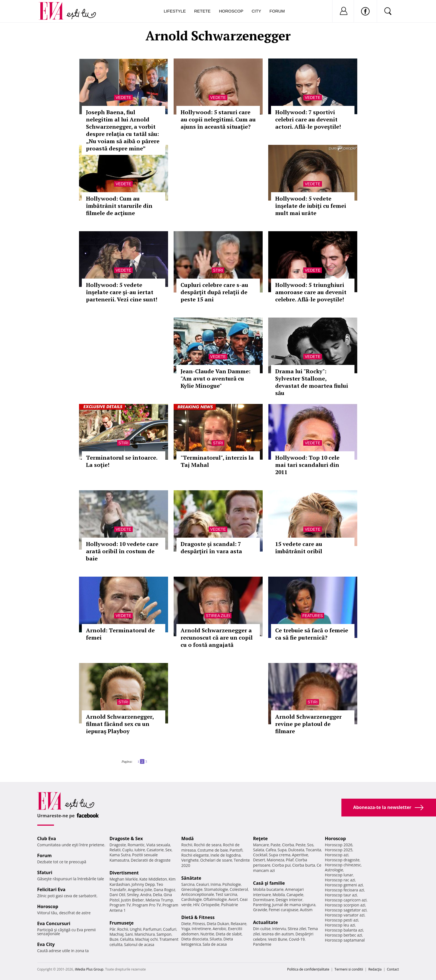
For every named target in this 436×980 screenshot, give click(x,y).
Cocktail (260, 855)
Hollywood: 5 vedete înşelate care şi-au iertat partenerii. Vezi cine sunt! (122, 292)
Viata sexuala (158, 845)
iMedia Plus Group (89, 969)
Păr (113, 929)
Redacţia (375, 969)
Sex (168, 850)
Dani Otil (118, 895)
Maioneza (275, 860)
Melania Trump (159, 900)
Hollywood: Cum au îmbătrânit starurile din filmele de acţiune (119, 206)
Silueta (216, 939)
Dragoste (118, 845)
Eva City (46, 944)
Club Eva (47, 838)
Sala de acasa (215, 944)
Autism (306, 910)
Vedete (123, 97)
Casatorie (155, 850)
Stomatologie (216, 889)
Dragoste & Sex (126, 838)
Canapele (295, 895)
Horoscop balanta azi (344, 930)
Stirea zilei (218, 616)
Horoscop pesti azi (342, 920)
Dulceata (296, 850)
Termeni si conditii (349, 969)
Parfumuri (152, 929)
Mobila (279, 895)
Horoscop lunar (339, 875)
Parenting (262, 905)
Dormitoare (264, 900)
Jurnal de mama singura (294, 905)
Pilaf (290, 860)
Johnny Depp (143, 884)
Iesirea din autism (278, 934)
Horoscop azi (337, 855)
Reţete (261, 838)
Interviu (279, 929)
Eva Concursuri (54, 923)
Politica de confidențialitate (308, 969)
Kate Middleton (153, 879)
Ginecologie (192, 889)
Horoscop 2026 (339, 845)
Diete (186, 924)
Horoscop (231, 11)
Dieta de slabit (229, 934)
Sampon (164, 934)
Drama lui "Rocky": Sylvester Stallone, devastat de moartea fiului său (312, 382)
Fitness (199, 924)
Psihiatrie (230, 905)
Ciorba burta (304, 865)
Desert (259, 860)
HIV (196, 905)
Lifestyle (175, 11)
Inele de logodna (225, 855)
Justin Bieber (132, 900)
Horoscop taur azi (341, 895)
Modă (188, 838)
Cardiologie (192, 899)
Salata (259, 850)
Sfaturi (45, 872)
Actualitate (266, 922)
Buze (114, 939)
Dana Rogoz (164, 890)
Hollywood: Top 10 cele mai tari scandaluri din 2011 (307, 465)
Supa (282, 850)
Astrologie (334, 870)
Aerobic (220, 929)
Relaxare (239, 924)
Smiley (133, 895)
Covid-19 (297, 939)
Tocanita (314, 850)
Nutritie (207, 934)
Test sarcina (226, 894)
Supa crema (279, 855)
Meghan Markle (124, 879)
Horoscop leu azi (340, 925)
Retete (202, 11)
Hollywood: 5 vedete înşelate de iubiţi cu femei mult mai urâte (311, 206)
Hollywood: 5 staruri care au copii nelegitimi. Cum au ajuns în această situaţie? (218, 119)
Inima (216, 884)
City (256, 11)
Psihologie (232, 884)
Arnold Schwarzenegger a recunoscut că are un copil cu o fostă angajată (217, 638)
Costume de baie (213, 850)
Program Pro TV (147, 905)
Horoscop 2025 (339, 850)
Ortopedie (210, 905)
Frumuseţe (122, 923)
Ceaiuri (203, 884)
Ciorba (288, 845)
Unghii (136, 929)
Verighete (190, 860)
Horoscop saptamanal (345, 940)
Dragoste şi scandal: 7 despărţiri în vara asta (211, 548)
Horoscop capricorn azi (346, 900)
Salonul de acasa (139, 944)
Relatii (115, 850)
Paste (275, 845)
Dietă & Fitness (198, 917)
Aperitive (300, 855)
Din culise (262, 929)
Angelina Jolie (140, 890)
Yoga (186, 929)
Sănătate (191, 878)
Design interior (289, 900)
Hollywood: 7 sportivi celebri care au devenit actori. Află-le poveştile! (308, 119)
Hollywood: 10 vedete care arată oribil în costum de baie (122, 551)
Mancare (261, 845)
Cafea (271, 850)
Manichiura (145, 934)
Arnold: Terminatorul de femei (120, 634)
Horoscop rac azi (340, 880)
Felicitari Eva (51, 889)
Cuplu (127, 850)
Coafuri (170, 929)
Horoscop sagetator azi (346, 910)
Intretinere (201, 929)
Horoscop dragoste (342, 860)
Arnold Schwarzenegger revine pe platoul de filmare (308, 724)
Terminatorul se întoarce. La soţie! (122, 461)
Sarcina (188, 884)
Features (313, 616)
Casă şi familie (269, 883)
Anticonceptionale (198, 894)
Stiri (218, 270)
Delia (157, 895)
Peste (300, 845)
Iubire (140, 850)
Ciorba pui (281, 865)
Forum (277, 11)
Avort (233, 899)
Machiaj (117, 934)
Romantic (136, 845)
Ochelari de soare (216, 860)
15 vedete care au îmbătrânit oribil (299, 548)
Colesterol (239, 889)
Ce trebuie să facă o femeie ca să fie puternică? (312, 634)
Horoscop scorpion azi (345, 905)
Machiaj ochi (146, 939)
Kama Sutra (120, 855)
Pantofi (236, 850)
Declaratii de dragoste (151, 860)
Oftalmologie (215, 899)
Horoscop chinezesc (343, 865)
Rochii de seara (208, 845)
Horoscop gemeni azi (344, 885)
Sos (310, 845)
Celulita (127, 939)
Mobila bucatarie (269, 889)
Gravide (260, 910)
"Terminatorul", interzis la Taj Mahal (217, 461)
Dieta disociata (195, 939)
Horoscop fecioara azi (345, 890)
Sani (129, 934)
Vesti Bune (278, 939)
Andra (146, 895)
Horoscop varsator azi (345, 915)
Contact (393, 969)
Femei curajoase (284, 910)
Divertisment (124, 873)
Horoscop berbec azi (344, 935)
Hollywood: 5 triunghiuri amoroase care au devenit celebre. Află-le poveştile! (311, 292)
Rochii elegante (195, 855)
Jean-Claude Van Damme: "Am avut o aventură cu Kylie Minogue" (215, 378)
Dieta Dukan (218, 924)
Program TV (120, 905)
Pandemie (262, 944)
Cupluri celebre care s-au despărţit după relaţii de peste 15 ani (214, 292)
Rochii (123, 929)
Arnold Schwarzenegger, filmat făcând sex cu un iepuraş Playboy (120, 724)
